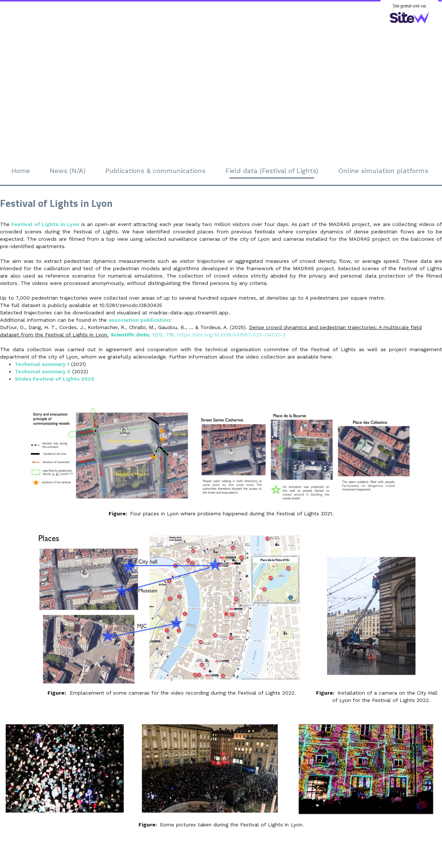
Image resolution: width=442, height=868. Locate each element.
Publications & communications (155, 171)
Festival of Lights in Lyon (45, 224)
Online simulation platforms (383, 171)
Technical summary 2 (43, 371)
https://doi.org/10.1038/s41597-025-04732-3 (231, 335)
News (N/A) (68, 171)
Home (21, 171)
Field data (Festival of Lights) (272, 171)
